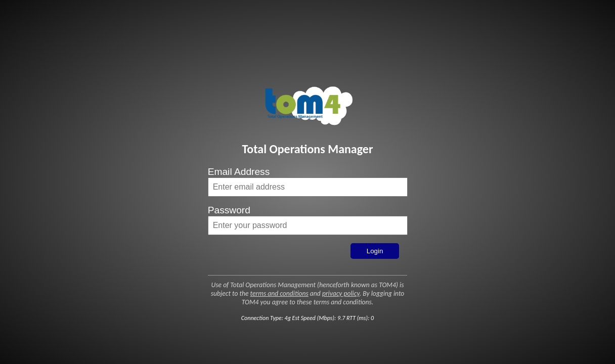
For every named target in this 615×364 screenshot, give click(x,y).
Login (375, 251)
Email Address (239, 172)
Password (229, 210)
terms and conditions (279, 293)
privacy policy (341, 293)
